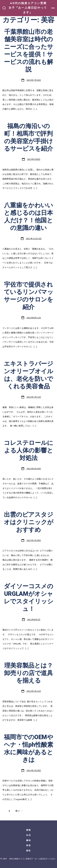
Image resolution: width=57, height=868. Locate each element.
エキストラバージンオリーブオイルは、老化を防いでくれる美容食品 (28, 375)
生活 (29, 835)
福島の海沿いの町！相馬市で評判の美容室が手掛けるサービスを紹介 (28, 138)
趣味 (29, 840)
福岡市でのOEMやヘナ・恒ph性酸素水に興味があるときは (28, 749)
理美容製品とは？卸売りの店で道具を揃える (28, 673)
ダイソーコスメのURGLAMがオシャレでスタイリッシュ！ (28, 598)
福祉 (29, 851)
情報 (29, 830)
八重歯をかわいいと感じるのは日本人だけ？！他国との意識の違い (28, 217)
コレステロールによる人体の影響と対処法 (28, 451)
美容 (29, 845)
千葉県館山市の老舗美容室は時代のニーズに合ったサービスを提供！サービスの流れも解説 (28, 51)
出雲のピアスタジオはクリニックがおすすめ (28, 522)
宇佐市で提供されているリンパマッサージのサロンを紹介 (28, 296)
